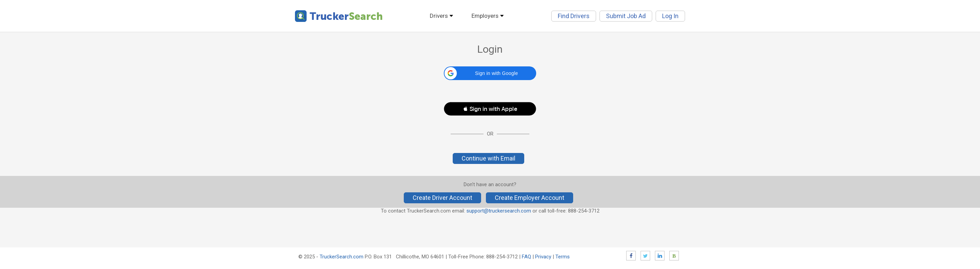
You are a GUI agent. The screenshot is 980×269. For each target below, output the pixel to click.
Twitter (645, 256)
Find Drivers (574, 16)
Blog (674, 256)
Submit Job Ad (626, 16)
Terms (563, 257)
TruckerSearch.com (341, 257)
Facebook (631, 256)
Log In (670, 16)
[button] (490, 73)
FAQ (526, 257)
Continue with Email (488, 158)
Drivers (439, 16)
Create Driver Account (442, 198)
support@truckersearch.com (499, 211)
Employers (485, 16)
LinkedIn (660, 256)
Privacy (543, 257)
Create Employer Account (530, 198)
